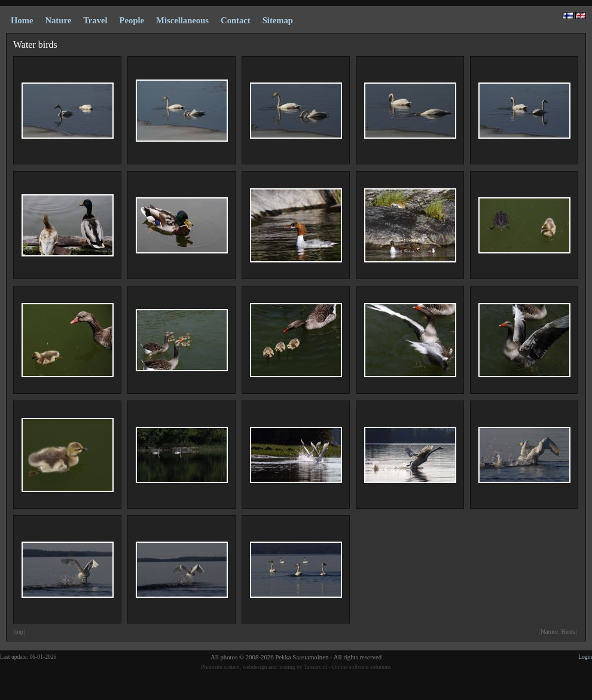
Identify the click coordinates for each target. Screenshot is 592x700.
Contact (236, 20)
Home (22, 20)
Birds (568, 632)
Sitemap (278, 20)
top (20, 632)
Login (585, 657)
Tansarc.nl (316, 667)
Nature (549, 632)
